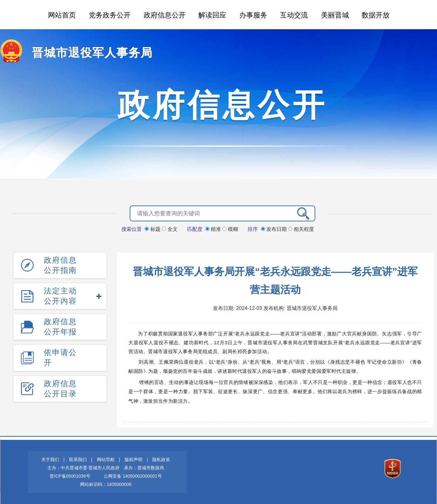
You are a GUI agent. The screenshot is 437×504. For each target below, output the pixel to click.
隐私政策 (161, 460)
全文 (170, 229)
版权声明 (133, 460)
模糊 (230, 229)
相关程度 (301, 229)
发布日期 (275, 229)
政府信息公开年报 (60, 327)
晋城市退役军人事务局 (92, 53)
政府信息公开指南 (60, 265)
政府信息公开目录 (60, 389)
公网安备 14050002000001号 (133, 476)
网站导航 (106, 460)
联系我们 (78, 460)
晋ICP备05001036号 (70, 476)
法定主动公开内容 (60, 296)
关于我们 (50, 460)
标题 (153, 229)
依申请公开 (60, 357)
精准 (214, 229)
